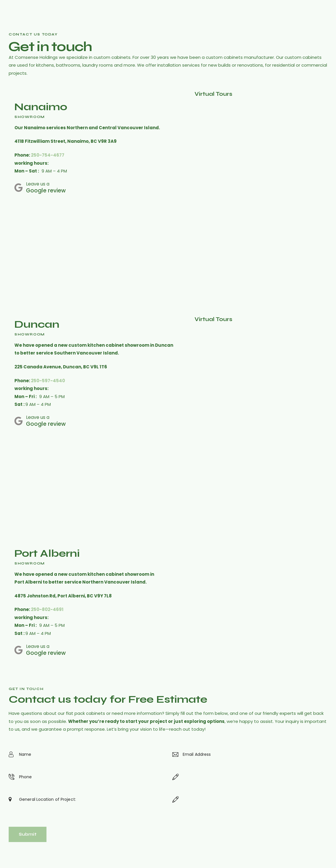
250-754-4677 (48, 155)
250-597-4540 (48, 381)
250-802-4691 (47, 609)
